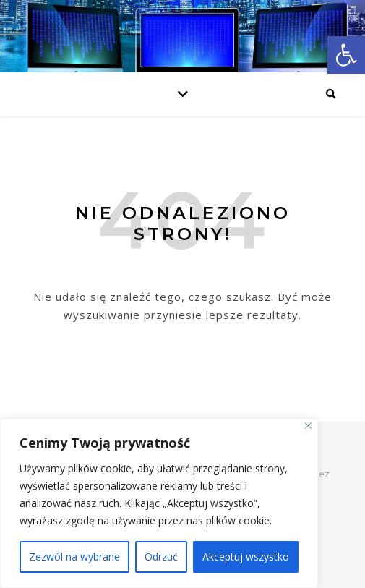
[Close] (308, 426)
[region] (159, 503)
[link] (346, 55)
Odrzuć (161, 557)
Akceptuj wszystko (246, 557)
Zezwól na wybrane (74, 557)
